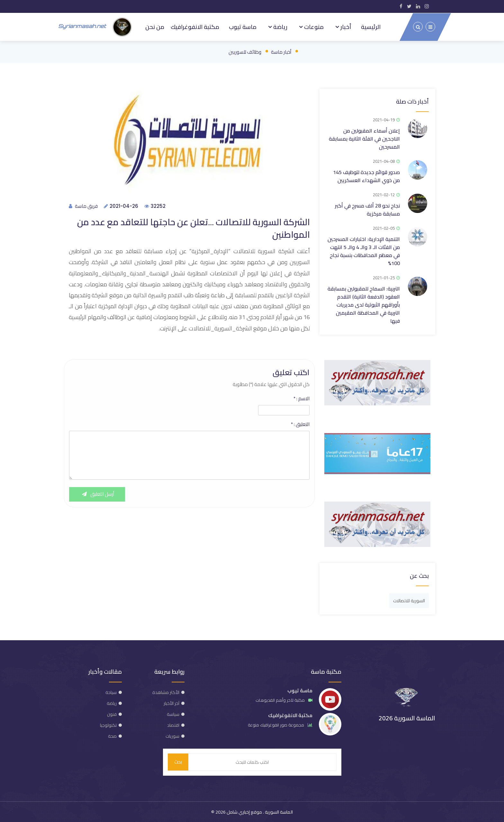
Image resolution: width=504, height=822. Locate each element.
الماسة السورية (278, 812)
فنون (112, 714)
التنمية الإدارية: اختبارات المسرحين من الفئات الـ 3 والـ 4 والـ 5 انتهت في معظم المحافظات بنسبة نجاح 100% (364, 250)
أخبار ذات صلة (412, 101)
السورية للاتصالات (409, 600)
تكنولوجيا (108, 725)
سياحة (111, 692)
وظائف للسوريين (245, 51)
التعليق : (300, 424)
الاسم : (301, 399)
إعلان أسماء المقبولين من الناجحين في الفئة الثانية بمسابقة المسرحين (364, 138)
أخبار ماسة (281, 51)
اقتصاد (173, 725)
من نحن (155, 26)
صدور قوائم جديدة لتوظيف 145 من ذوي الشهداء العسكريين (366, 175)
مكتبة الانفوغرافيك (195, 26)
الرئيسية (371, 26)
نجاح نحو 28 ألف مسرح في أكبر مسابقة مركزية (367, 209)
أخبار (345, 26)
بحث (178, 762)
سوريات (172, 735)
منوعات (313, 26)
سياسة (173, 714)
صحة (112, 735)
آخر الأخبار (171, 703)
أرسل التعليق (97, 494)
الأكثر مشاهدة (166, 692)
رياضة (280, 26)
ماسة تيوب (243, 26)
